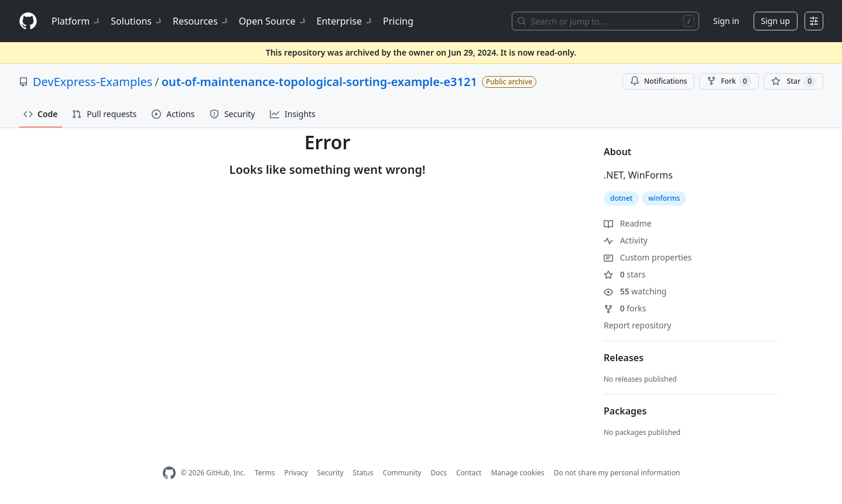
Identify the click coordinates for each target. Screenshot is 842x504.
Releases (624, 358)
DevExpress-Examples (93, 82)
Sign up (776, 21)
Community (402, 473)
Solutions (137, 21)
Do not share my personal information (617, 473)
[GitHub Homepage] (169, 473)
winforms (664, 198)
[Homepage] (28, 21)
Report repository (637, 325)
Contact (469, 473)
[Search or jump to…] (605, 21)
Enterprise (345, 21)
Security (331, 473)
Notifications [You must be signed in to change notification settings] (658, 81)
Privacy (296, 473)
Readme (628, 223)
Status (363, 473)
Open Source (273, 21)
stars (624, 274)
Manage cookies (517, 473)
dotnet (621, 198)
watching (635, 291)
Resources (201, 21)
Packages (625, 411)
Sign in (726, 21)
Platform (76, 21)
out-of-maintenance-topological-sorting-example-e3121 (319, 82)
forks (625, 308)
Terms (265, 473)
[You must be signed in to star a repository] (793, 81)
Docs (439, 473)
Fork (729, 81)
